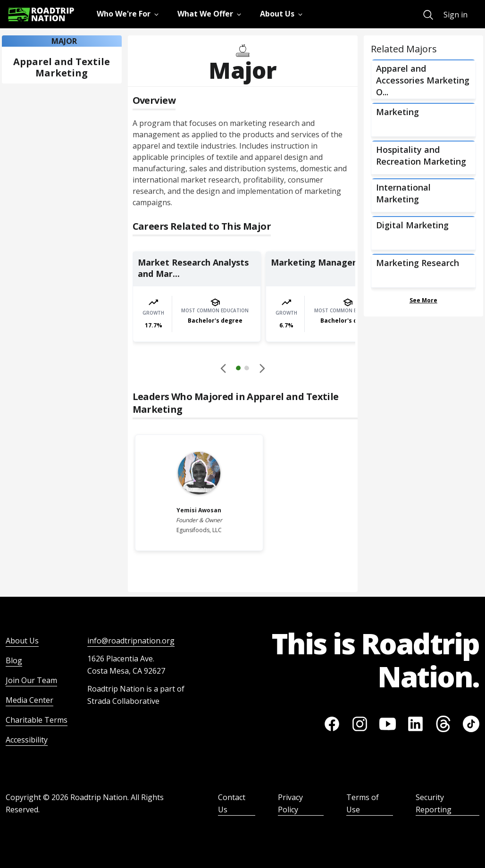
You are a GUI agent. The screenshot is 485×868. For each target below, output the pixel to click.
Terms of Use (363, 803)
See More (423, 300)
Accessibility (27, 740)
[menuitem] (428, 15)
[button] (242, 369)
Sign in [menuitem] (456, 15)
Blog (14, 660)
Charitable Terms (37, 720)
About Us (22, 641)
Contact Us (232, 803)
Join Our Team (31, 680)
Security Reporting (434, 803)
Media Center (29, 700)
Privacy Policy (290, 803)
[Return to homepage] (41, 14)
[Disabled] (224, 368)
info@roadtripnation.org (131, 641)
